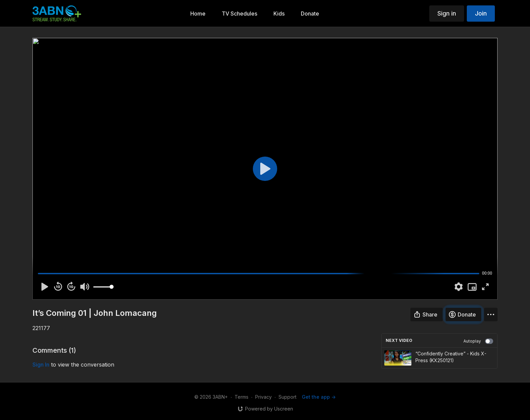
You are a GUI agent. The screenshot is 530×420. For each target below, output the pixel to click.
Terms (242, 397)
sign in (41, 365)
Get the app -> (319, 397)
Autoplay (478, 341)
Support (287, 397)
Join (481, 13)
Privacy (263, 397)
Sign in (447, 13)
